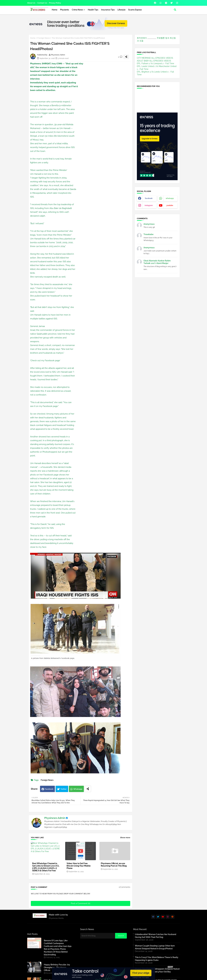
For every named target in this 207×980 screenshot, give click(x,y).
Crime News (77, 10)
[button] (175, 10)
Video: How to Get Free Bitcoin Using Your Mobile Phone (79, 866)
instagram (149, 205)
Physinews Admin (55, 818)
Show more (125, 838)
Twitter (63, 789)
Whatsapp (78, 789)
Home (55, 10)
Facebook (49, 789)
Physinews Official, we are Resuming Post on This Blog (114, 865)
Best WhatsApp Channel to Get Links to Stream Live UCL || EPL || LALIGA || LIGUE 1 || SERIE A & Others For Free (46, 867)
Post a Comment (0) (81, 903)
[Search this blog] (98, 936)
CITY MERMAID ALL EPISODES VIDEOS (155, 58)
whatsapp (170, 198)
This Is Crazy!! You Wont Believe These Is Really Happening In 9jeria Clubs (157, 959)
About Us (31, 3)
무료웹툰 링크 (163, 38)
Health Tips (93, 10)
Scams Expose (135, 10)
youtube (170, 205)
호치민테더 (142, 38)
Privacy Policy (55, 3)
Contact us (42, 3)
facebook (149, 198)
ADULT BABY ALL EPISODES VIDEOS (154, 61)
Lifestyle (121, 10)
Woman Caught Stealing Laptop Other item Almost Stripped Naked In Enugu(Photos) (155, 947)
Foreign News (44, 38)
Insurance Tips (108, 10)
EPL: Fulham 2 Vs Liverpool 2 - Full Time (155, 63)
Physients (65, 10)
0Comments (124, 887)
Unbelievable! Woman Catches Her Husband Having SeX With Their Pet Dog (156, 936)
